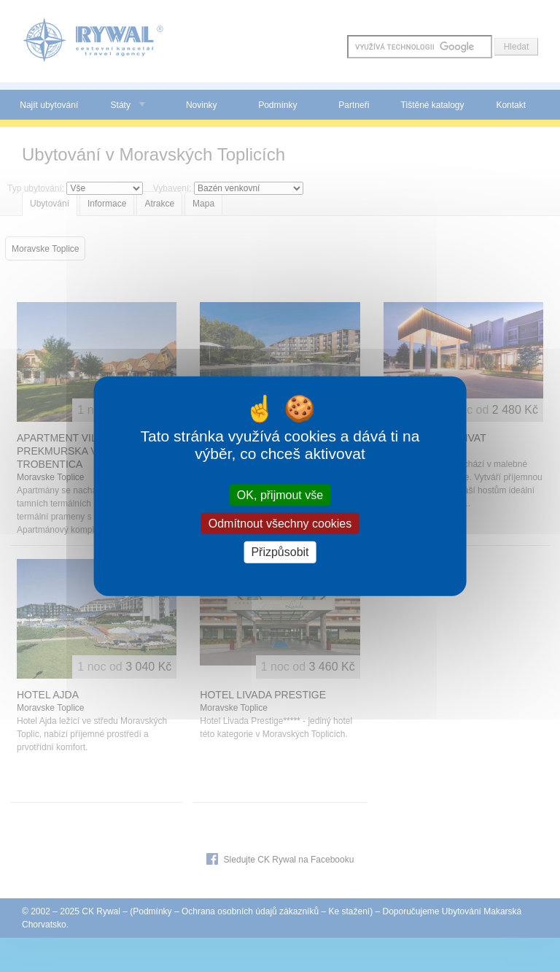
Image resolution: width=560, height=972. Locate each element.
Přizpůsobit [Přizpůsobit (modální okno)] (280, 552)
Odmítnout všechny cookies (280, 524)
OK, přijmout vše (280, 495)
